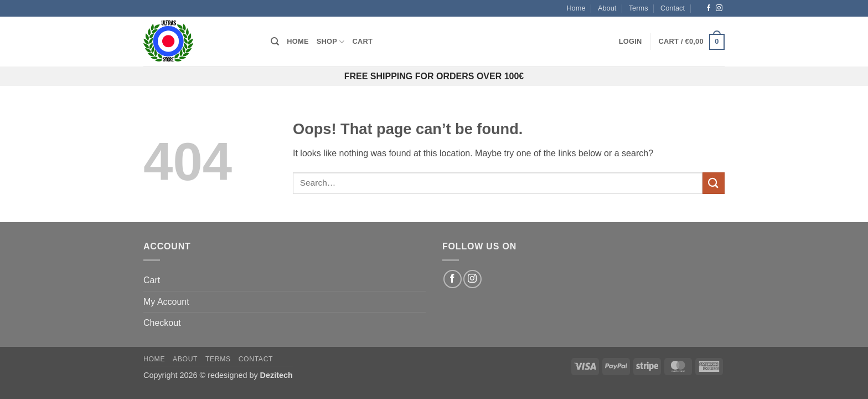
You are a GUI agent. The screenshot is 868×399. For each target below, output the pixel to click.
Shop (331, 42)
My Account (166, 302)
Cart (363, 41)
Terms (639, 8)
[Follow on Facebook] (709, 8)
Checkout (162, 323)
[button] (631, 42)
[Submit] (714, 183)
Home (576, 8)
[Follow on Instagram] (719, 8)
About (607, 8)
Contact (673, 8)
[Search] (275, 42)
